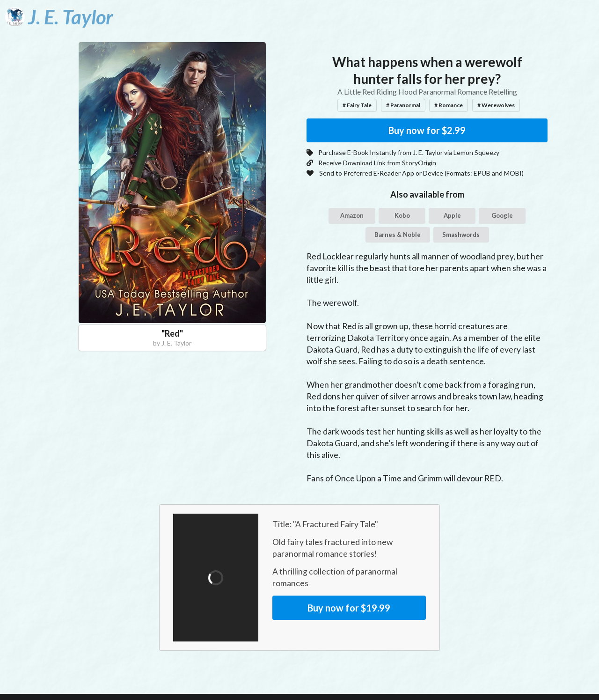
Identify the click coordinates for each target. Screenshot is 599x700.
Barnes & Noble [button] (398, 235)
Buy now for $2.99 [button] (427, 130)
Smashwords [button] (461, 235)
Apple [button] (452, 215)
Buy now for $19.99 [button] (349, 608)
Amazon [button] (352, 215)
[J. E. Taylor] (59, 17)
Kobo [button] (402, 215)
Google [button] (502, 215)
